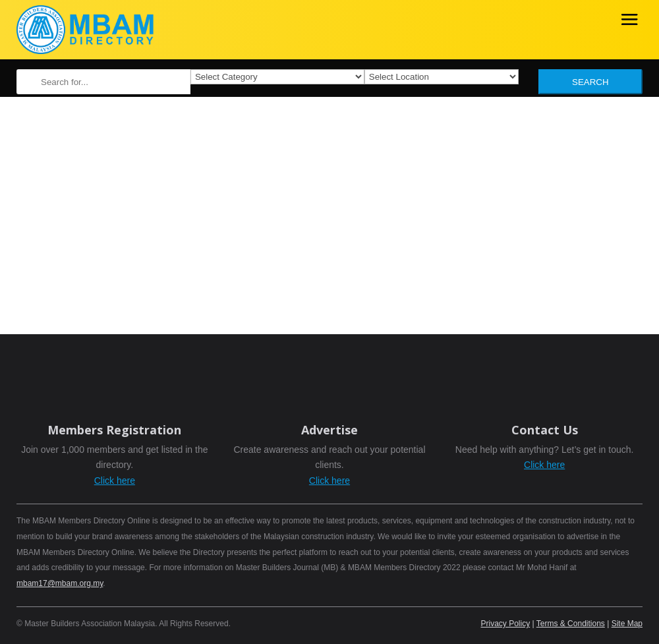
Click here (115, 481)
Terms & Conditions (571, 624)
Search (590, 82)
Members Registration (114, 430)
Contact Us (545, 430)
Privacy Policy (506, 624)
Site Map (627, 624)
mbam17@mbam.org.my (60, 583)
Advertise (329, 430)
